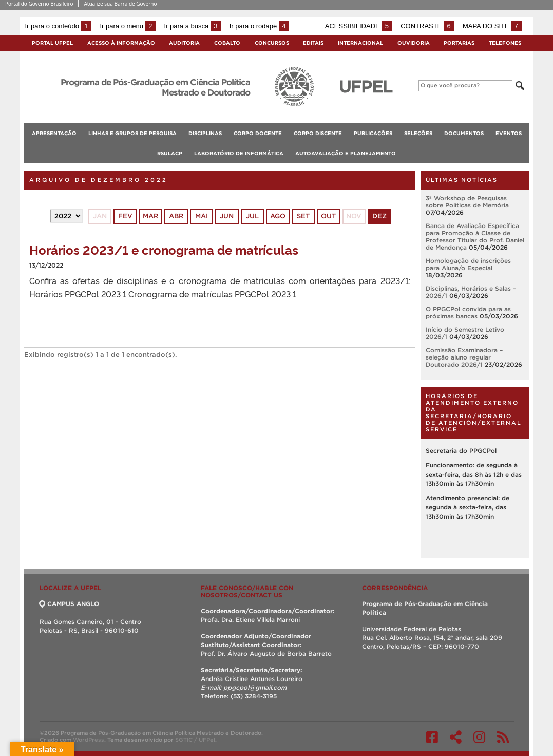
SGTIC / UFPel (195, 740)
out (328, 216)
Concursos (272, 43)
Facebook (432, 737)
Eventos (509, 133)
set (303, 216)
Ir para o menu (128, 26)
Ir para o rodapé (259, 26)
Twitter (456, 737)
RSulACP (170, 153)
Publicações (373, 133)
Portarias (459, 43)
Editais (313, 43)
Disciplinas (205, 133)
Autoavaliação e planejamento (346, 153)
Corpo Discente (318, 133)
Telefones (505, 43)
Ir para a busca (193, 26)
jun (227, 216)
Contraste (427, 26)
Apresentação (54, 133)
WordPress (89, 740)
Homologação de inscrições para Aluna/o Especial (468, 264)
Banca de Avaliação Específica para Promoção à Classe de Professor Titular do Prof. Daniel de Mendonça (475, 237)
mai (202, 216)
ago (278, 216)
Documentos (464, 133)
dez (379, 216)
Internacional (360, 43)
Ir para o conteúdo (58, 26)
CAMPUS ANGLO (69, 604)
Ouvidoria (414, 43)
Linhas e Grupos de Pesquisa (132, 133)
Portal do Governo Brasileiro (39, 4)
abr (176, 216)
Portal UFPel (52, 43)
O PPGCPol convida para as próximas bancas (468, 313)
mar (150, 216)
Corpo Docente (258, 133)
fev (125, 216)
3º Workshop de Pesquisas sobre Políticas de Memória (467, 202)
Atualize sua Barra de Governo (120, 4)
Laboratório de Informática (239, 153)
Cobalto (227, 43)
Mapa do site (492, 26)
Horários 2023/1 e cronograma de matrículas (164, 249)
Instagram (479, 737)
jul (252, 216)
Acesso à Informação (121, 43)
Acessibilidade (359, 26)
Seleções (418, 133)
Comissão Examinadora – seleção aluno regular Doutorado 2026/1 (464, 357)
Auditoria (184, 43)
